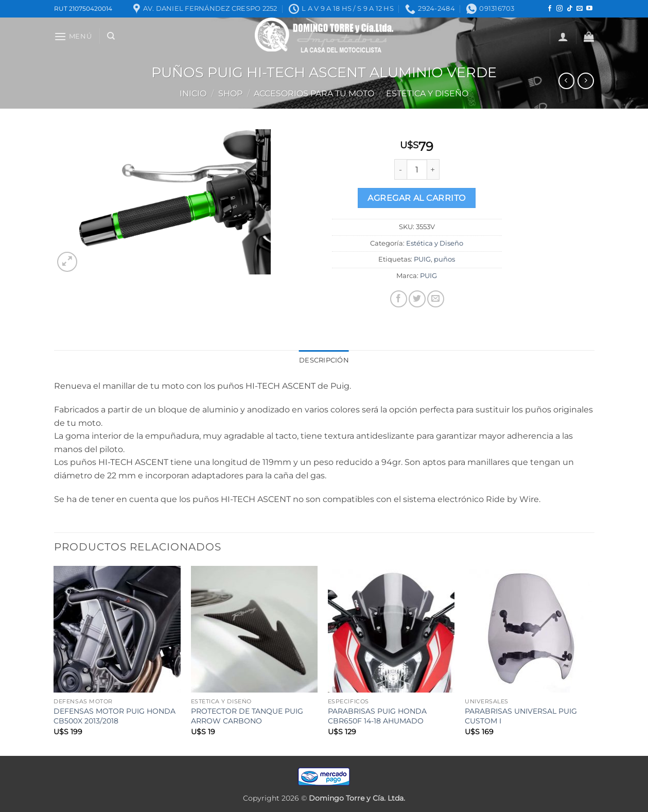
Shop (230, 93)
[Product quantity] (417, 169)
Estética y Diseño (427, 93)
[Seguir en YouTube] (589, 9)
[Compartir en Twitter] (417, 299)
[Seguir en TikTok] (570, 9)
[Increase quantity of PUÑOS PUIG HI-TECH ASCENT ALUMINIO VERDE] (433, 169)
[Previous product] (585, 81)
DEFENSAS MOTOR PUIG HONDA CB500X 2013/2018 (115, 716)
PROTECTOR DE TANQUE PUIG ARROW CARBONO (247, 716)
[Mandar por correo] (436, 299)
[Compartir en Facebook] (399, 299)
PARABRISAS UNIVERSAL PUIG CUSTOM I (521, 716)
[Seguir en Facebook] (550, 9)
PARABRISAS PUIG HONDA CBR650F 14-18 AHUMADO (377, 716)
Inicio (193, 93)
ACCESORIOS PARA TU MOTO (314, 93)
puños (444, 259)
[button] (73, 36)
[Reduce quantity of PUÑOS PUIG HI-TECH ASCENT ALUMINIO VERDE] (400, 169)
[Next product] (566, 81)
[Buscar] (111, 36)
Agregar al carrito (416, 198)
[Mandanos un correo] (580, 9)
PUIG (422, 259)
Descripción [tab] (324, 360)
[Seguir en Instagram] (559, 9)
